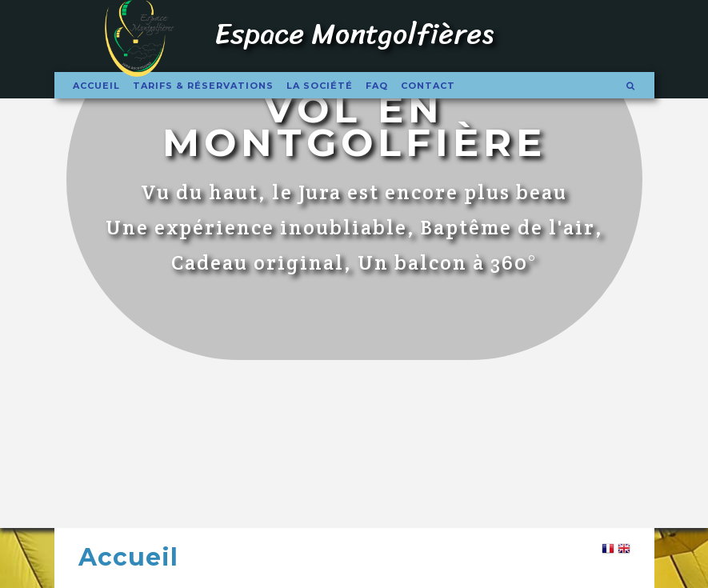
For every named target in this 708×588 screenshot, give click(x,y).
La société (320, 86)
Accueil (96, 86)
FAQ (377, 86)
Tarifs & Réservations (203, 86)
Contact (428, 86)
